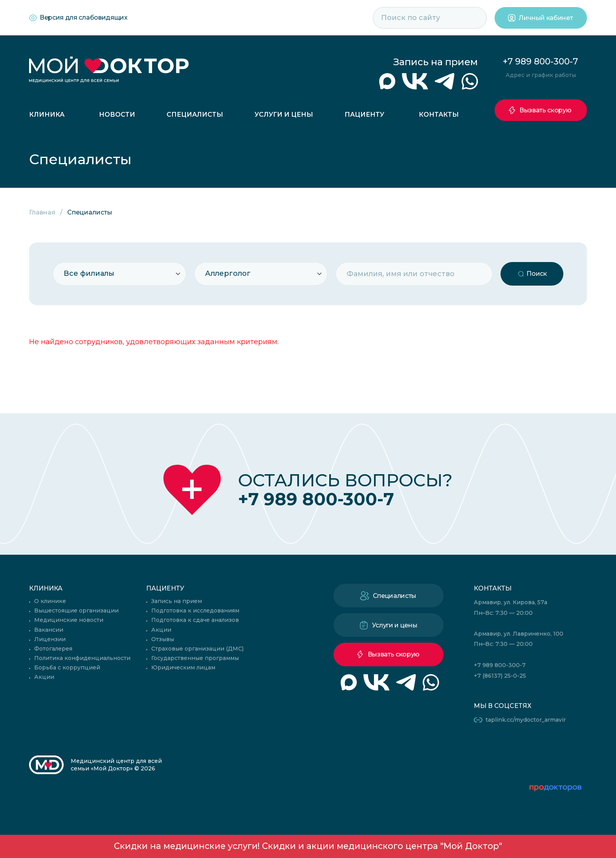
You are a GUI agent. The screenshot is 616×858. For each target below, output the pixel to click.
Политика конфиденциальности (82, 658)
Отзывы (163, 639)
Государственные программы (195, 658)
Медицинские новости (69, 620)
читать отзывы (556, 819)
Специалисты (195, 115)
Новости (117, 115)
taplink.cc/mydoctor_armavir (526, 720)
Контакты (439, 115)
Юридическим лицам (183, 667)
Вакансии (49, 630)
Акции (44, 677)
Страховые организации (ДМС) (197, 649)
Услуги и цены (284, 115)
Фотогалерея (53, 649)
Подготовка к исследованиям (195, 610)
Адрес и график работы (541, 75)
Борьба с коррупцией (67, 667)
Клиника (47, 115)
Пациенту (364, 115)
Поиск (536, 274)
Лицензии (50, 639)
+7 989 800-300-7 (540, 61)
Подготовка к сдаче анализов (195, 620)
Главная (42, 212)
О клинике (50, 601)
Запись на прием (435, 62)
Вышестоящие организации (76, 610)
